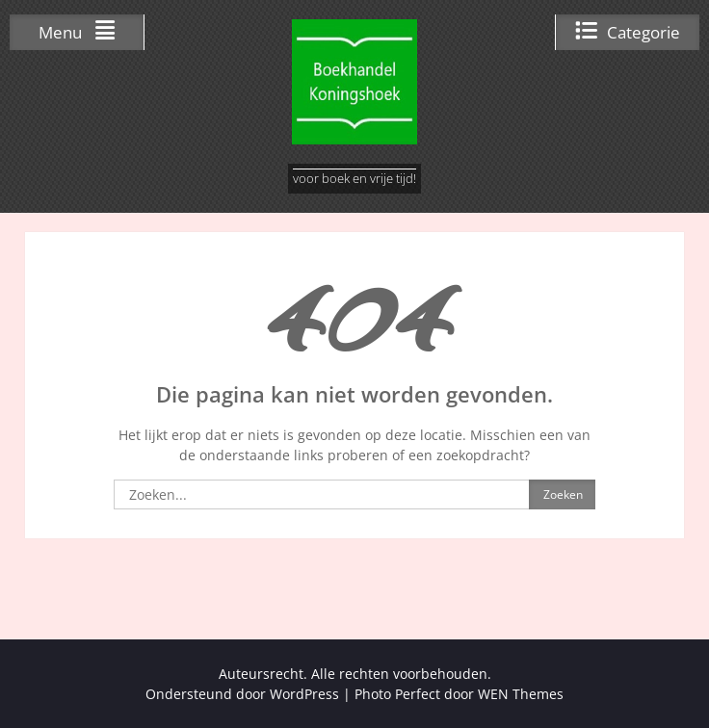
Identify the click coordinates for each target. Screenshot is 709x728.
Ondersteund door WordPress (242, 694)
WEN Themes (521, 694)
